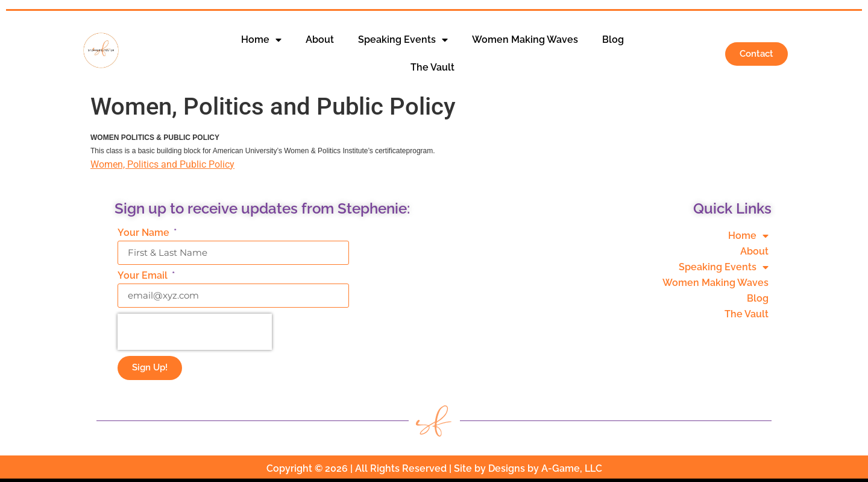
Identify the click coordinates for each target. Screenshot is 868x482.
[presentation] (195, 332)
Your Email (144, 276)
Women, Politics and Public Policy (162, 164)
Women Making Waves (525, 40)
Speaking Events (403, 40)
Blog (613, 40)
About (320, 40)
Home (261, 40)
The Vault (432, 67)
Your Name (145, 233)
